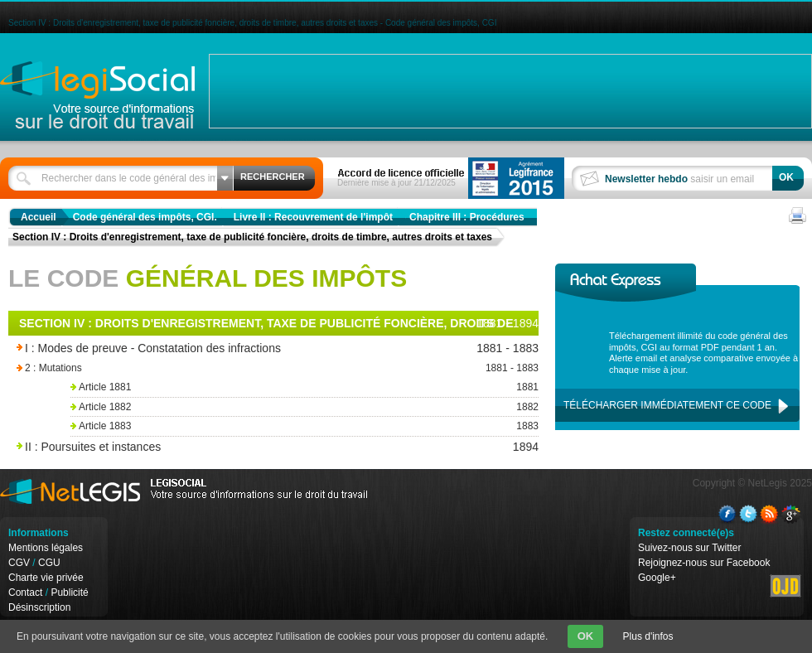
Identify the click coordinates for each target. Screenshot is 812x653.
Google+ (657, 578)
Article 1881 (302, 387)
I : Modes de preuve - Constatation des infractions (234, 348)
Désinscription (39, 607)
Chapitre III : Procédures (467, 217)
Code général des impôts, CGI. (145, 217)
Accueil (39, 217)
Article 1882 (302, 407)
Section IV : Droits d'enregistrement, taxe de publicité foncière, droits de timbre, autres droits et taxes (252, 237)
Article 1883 (302, 426)
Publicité (69, 593)
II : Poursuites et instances (234, 447)
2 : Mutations (257, 368)
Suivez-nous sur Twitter (690, 548)
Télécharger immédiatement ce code (667, 405)
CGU (49, 563)
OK (586, 636)
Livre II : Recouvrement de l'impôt (313, 217)
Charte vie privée (46, 578)
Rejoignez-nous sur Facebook (704, 563)
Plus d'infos (648, 636)
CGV (19, 563)
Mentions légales (46, 548)
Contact (25, 593)
